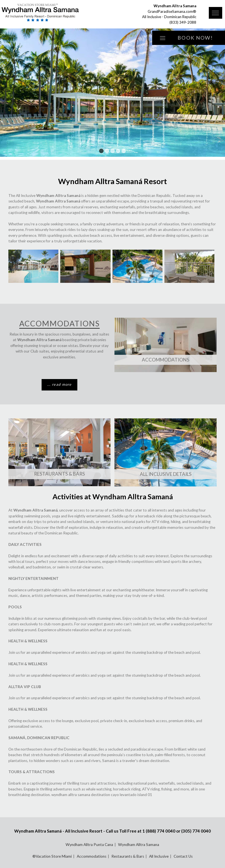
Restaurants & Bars (59, 474)
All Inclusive (159, 856)
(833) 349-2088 (183, 22)
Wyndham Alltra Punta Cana (89, 845)
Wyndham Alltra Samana (139, 845)
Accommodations (166, 360)
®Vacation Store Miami (52, 856)
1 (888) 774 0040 (159, 831)
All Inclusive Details (166, 474)
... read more (59, 384)
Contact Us (183, 856)
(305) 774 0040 (196, 831)
